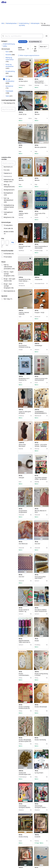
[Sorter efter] (44, 47)
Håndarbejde (35, 23)
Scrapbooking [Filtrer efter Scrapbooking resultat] (10, 72)
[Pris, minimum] (3, 242)
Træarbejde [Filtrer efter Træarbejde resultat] (9, 92)
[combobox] (22, 36)
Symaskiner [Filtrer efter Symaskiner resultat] (9, 87)
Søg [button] (13, 242)
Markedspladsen (11, 23)
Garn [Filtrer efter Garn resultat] (9, 52)
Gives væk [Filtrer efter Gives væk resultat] (8, 228)
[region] (25, 68)
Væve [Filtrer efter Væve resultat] (9, 96)
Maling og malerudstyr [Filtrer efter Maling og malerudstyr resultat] (10, 59)
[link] (8, 45)
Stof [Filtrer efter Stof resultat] (9, 76)
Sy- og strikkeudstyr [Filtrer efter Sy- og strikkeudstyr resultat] (10, 81)
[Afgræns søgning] (8, 163)
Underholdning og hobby (24, 24)
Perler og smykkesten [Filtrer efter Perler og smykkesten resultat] (10, 66)
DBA (3, 23)
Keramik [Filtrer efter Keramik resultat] (10, 55)
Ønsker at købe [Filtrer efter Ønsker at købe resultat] (9, 232)
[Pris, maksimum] (7, 242)
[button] (46, 36)
